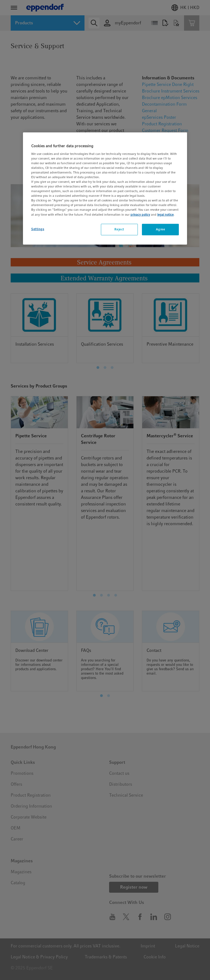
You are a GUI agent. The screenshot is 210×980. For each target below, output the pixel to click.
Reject (119, 229)
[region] (105, 188)
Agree (161, 229)
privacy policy (140, 214)
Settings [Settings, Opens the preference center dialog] (38, 229)
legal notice (165, 214)
